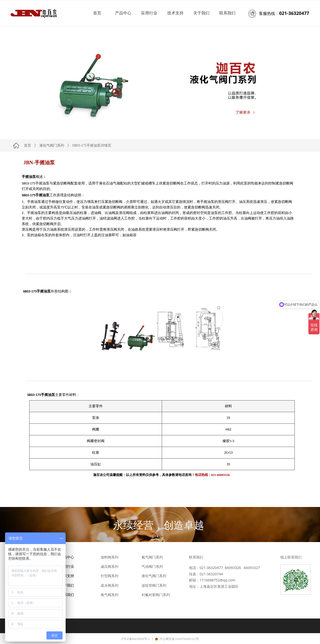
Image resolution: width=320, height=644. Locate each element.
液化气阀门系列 (52, 145)
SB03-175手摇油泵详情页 (92, 145)
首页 (28, 145)
